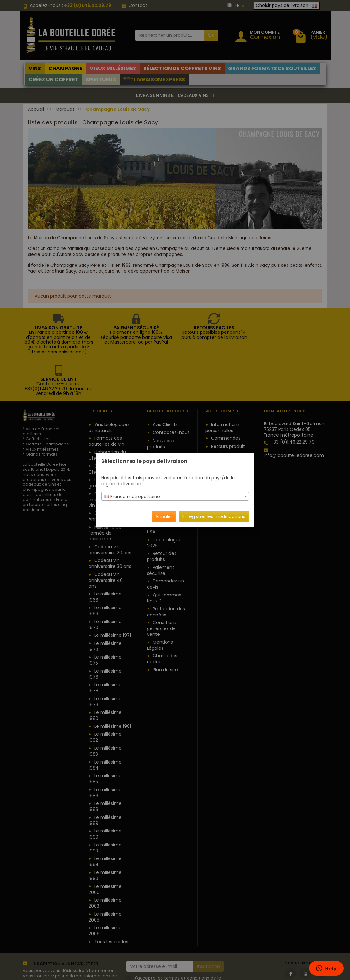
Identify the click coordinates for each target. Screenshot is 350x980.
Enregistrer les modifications (214, 516)
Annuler (164, 516)
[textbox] (175, 497)
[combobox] (175, 496)
